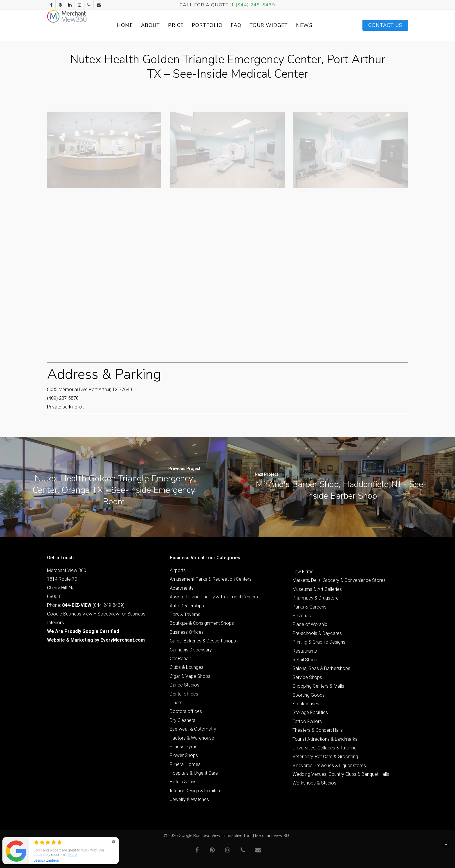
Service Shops (307, 677)
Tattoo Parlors (307, 721)
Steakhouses (306, 704)
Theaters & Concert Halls (318, 730)
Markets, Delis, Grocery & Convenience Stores (339, 580)
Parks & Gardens (309, 607)
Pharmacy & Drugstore (316, 598)
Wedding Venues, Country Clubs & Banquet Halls (341, 774)
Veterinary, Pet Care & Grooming (325, 757)
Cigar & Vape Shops (190, 676)
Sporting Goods (309, 695)
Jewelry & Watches (189, 799)
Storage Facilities (310, 712)
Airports (178, 570)
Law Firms (303, 572)
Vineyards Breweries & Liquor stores (329, 766)
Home (138, 25)
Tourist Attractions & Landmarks (325, 739)
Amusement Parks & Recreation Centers (211, 579)
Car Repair (180, 659)
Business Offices (187, 632)
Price (189, 25)
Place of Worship (310, 624)
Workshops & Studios (314, 783)
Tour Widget (282, 25)
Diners (176, 703)
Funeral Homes (185, 764)
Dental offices (184, 694)
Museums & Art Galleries (317, 589)
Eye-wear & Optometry (193, 729)
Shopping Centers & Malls (318, 686)
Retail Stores (306, 660)
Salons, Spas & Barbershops (321, 668)
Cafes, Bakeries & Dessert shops (203, 641)
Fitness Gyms (184, 747)
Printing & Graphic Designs (319, 642)
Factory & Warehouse (192, 738)
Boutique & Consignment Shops (202, 623)
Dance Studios (185, 685)
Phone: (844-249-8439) (86, 605)
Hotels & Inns (183, 782)
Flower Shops (184, 755)
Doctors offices (186, 711)
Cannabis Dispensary (191, 650)
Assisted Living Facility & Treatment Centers (214, 597)
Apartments (182, 588)
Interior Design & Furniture (196, 791)
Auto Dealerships (187, 606)
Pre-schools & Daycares (317, 633)
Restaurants (305, 651)
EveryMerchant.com (123, 640)
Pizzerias (302, 616)
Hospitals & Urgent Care (194, 773)
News (317, 25)
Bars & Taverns (185, 614)
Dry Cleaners (183, 720)
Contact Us (385, 25)
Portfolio (220, 25)
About (164, 25)
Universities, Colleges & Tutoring (325, 748)
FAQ (249, 25)
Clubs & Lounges (187, 667)
